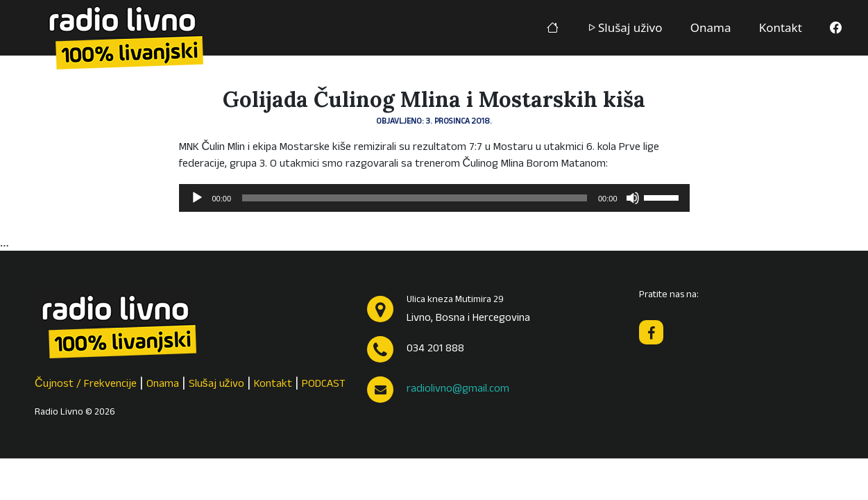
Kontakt (781, 27)
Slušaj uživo (624, 27)
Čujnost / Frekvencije (86, 385)
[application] (434, 198)
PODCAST (324, 385)
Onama (711, 27)
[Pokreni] (197, 198)
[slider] (415, 198)
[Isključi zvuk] (633, 198)
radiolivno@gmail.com (458, 390)
